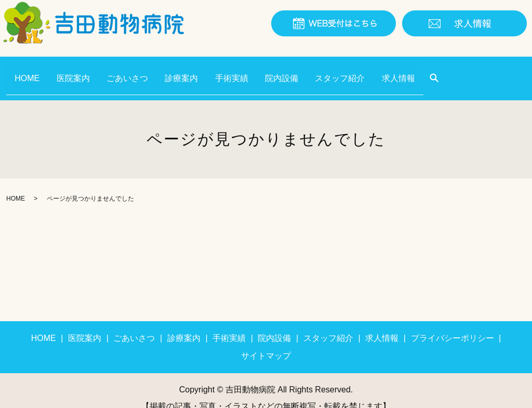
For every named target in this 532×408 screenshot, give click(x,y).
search (473, 71)
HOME (30, 70)
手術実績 (253, 70)
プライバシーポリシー (453, 324)
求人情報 (434, 70)
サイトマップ (266, 341)
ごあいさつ (139, 70)
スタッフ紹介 (371, 70)
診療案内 (198, 70)
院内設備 (308, 70)
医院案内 (80, 70)
